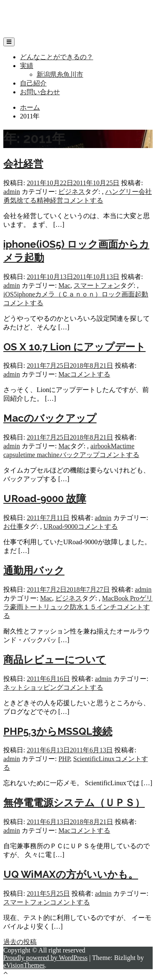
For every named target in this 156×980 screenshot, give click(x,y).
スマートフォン (97, 285)
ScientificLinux (94, 759)
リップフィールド (30, 11)
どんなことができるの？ (57, 57)
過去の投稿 (20, 942)
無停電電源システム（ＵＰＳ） (74, 803)
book (104, 446)
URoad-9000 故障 (45, 499)
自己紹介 (33, 83)
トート (33, 607)
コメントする (83, 200)
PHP (64, 759)
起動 (141, 294)
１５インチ (100, 607)
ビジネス (72, 192)
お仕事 (13, 526)
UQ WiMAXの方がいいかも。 (71, 874)
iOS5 (10, 294)
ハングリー (122, 192)
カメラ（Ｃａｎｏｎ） (68, 294)
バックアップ (79, 455)
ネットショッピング (33, 687)
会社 (145, 192)
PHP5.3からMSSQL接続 (58, 731)
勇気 (10, 200)
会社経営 (23, 164)
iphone (26, 294)
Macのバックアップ (50, 418)
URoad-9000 (61, 526)
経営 (57, 200)
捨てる (27, 200)
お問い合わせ (40, 92)
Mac (64, 285)
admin (12, 192)
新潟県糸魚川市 (60, 74)
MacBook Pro (120, 598)
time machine (41, 455)
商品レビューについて (55, 660)
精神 (43, 200)
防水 (77, 607)
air (94, 446)
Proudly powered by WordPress (45, 958)
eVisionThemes (24, 965)
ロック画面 (118, 294)
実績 (27, 66)
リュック (57, 607)
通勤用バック (34, 570)
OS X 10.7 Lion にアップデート (74, 347)
